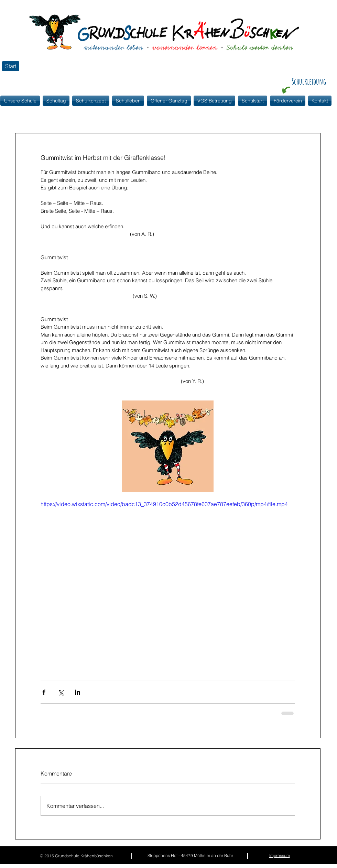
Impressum (280, 855)
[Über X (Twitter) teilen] (61, 692)
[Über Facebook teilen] (44, 692)
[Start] (11, 66)
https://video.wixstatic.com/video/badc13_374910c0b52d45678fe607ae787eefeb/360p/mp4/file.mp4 (164, 504)
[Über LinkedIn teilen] (78, 692)
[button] (91, 101)
